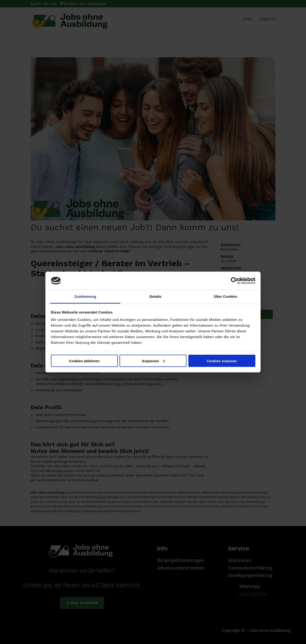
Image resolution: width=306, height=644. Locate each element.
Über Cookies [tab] (225, 296)
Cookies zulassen (222, 361)
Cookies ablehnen (84, 361)
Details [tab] (155, 296)
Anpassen (153, 361)
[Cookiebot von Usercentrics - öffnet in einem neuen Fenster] (234, 281)
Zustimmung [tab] (85, 296)
